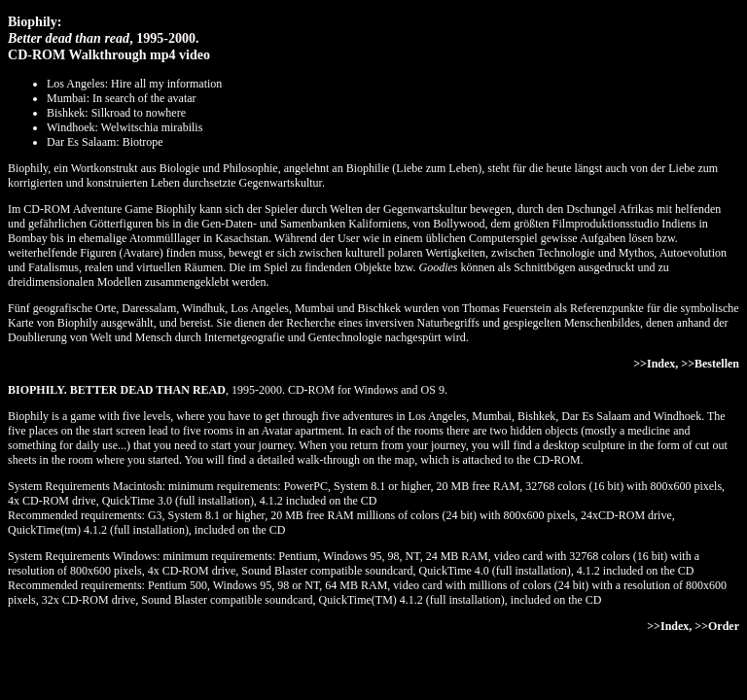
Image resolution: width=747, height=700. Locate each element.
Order (724, 626)
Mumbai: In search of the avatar (122, 98)
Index (661, 364)
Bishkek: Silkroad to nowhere (116, 113)
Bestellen (717, 364)
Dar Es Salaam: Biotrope (105, 142)
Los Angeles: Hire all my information (134, 84)
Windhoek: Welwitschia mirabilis (124, 127)
